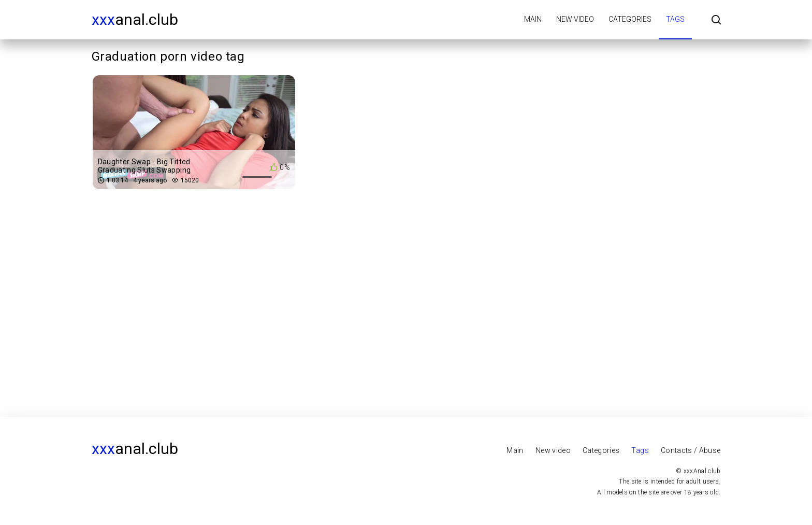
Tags (675, 19)
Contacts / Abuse (691, 450)
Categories (630, 19)
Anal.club (135, 19)
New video (575, 19)
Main (533, 19)
